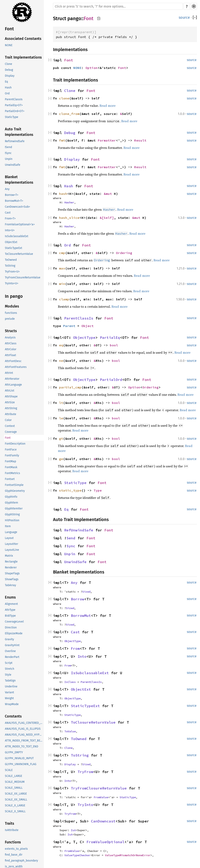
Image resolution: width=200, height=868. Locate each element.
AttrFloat (10, 355)
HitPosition (12, 520)
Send (71, 538)
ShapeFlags (12, 573)
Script (9, 663)
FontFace (11, 450)
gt (61, 438)
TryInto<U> (12, 283)
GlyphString (12, 514)
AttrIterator (12, 379)
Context (10, 426)
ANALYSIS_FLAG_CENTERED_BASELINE (24, 723)
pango (74, 19)
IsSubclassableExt (17, 236)
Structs (11, 331)
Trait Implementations (23, 57)
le (61, 418)
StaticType (12, 117)
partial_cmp (70, 387)
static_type (70, 490)
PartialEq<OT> (14, 105)
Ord (7, 93)
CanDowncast (103, 821)
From (75, 648)
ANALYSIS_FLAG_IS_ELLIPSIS (23, 729)
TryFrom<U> (12, 272)
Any (7, 189)
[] (195, 17)
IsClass (70, 682)
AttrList (10, 391)
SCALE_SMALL (14, 788)
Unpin (9, 159)
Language (11, 532)
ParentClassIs (14, 99)
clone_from (69, 114)
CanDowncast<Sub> (17, 207)
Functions (13, 842)
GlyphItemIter (14, 509)
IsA (73, 830)
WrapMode (12, 704)
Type (98, 490)
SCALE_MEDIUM (15, 782)
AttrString (11, 408)
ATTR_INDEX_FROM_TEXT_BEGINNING (24, 741)
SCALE (9, 770)
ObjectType (84, 337)
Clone (9, 64)
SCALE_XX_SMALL (16, 800)
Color (8, 420)
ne (61, 361)
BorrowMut (81, 616)
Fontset (10, 479)
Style (8, 675)
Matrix (9, 556)
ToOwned (11, 260)
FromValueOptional (105, 842)
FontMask (11, 467)
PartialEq (110, 337)
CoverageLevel (14, 622)
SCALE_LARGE (14, 776)
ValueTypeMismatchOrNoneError (128, 855)
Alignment (11, 604)
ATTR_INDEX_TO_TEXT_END (22, 746)
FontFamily (12, 455)
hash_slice (69, 218)
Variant (9, 692)
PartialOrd (111, 380)
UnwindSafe (13, 165)
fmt (62, 140)
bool (114, 345)
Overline (10, 651)
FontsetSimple (14, 485)
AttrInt (9, 373)
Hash (8, 88)
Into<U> (10, 230)
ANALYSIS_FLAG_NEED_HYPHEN (24, 735)
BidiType (10, 616)
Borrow (78, 599)
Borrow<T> (12, 195)
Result (140, 140)
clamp (64, 299)
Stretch (10, 669)
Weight (9, 698)
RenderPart (12, 657)
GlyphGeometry (15, 491)
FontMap (10, 461)
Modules (12, 306)
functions (11, 313)
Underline (11, 686)
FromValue (101, 797)
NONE (9, 45)
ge (61, 459)
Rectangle (11, 562)
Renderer (11, 568)
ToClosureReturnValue (19, 254)
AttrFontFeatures (16, 367)
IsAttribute (12, 830)
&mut (109, 194)
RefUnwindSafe (15, 141)
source (184, 17)
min (62, 284)
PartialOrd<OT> (15, 111)
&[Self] (107, 218)
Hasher (69, 202)
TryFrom (85, 772)
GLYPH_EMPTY (14, 752)
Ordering (124, 253)
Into (82, 656)
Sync (71, 546)
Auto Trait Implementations (19, 132)
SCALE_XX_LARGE (16, 794)
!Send (8, 147)
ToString (10, 266)
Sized (86, 592)
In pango (14, 296)
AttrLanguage (13, 385)
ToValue (70, 731)
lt (61, 403)
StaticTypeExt (14, 248)
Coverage (11, 432)
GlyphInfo (11, 497)
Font (9, 29)
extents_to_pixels (16, 849)
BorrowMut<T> (14, 201)
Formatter (107, 140)
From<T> (10, 219)
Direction (11, 628)
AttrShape (11, 396)
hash (63, 194)
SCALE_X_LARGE (15, 805)
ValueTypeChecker (77, 855)
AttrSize (10, 402)
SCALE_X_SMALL (15, 811)
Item (8, 526)
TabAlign (10, 681)
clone (64, 98)
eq (61, 345)
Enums (10, 597)
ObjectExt (11, 242)
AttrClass (11, 343)
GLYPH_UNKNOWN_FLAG (21, 764)
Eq (6, 82)
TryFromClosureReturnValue (23, 278)
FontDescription (15, 444)
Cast (8, 213)
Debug (9, 70)
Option (92, 68)
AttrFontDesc (13, 361)
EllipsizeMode (14, 633)
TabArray (10, 585)
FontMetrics (12, 473)
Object (88, 326)
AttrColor (11, 349)
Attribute (11, 414)
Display (10, 76)
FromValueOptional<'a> (20, 224)
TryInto (85, 805)
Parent (69, 326)
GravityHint (12, 645)
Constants (13, 716)
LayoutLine (12, 550)
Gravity (9, 639)
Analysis (10, 337)
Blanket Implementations (19, 180)
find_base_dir (14, 855)
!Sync (8, 153)
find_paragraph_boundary (21, 861)
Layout (9, 538)
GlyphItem (11, 503)
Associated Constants (23, 39)
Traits (10, 823)
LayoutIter (11, 544)
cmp (62, 253)
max (62, 268)
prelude (10, 319)
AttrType (10, 610)
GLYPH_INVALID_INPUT (19, 758)
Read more (108, 106)
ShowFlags (12, 579)
